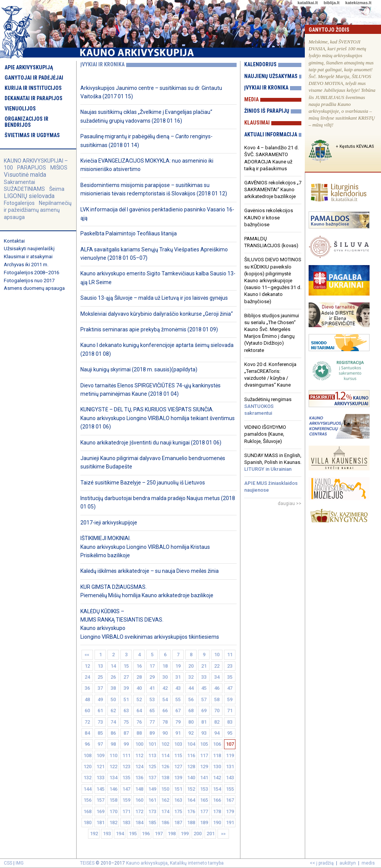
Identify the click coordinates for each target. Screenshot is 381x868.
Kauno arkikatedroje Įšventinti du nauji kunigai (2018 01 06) (151, 443)
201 (211, 834)
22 (217, 666)
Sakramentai (19, 182)
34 (217, 677)
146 (113, 789)
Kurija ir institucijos (33, 88)
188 (191, 822)
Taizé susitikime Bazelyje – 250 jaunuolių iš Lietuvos (143, 483)
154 (217, 789)
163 (178, 800)
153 (204, 789)
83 (230, 722)
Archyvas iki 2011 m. (26, 265)
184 (139, 822)
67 (178, 711)
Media (251, 99)
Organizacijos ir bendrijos (26, 122)
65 (152, 711)
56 (191, 699)
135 (126, 778)
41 (152, 688)
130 (217, 766)
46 (217, 688)
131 (230, 766)
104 (191, 744)
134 (113, 778)
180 (87, 822)
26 (113, 677)
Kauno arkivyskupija (147, 863)
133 (100, 778)
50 (113, 699)
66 (165, 711)
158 (113, 800)
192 (94, 834)
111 (126, 755)
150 (165, 789)
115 (178, 755)
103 (178, 744)
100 (139, 744)
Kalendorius (260, 64)
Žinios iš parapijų (267, 111)
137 (152, 778)
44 (191, 688)
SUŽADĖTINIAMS (24, 189)
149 (152, 789)
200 (198, 834)
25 (100, 677)
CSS (8, 863)
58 (217, 699)
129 (204, 766)
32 (191, 677)
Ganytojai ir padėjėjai (34, 78)
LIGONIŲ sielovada (29, 196)
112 (139, 755)
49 (100, 699)
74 (113, 722)
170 (113, 811)
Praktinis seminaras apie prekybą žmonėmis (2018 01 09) (149, 329)
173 (152, 811)
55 (178, 699)
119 (230, 755)
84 (87, 733)
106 (217, 744)
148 (139, 789)
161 (152, 800)
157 (100, 800)
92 (191, 733)
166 (217, 800)
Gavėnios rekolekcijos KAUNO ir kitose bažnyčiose (269, 217)
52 (139, 699)
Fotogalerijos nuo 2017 (29, 281)
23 (230, 666)
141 (204, 778)
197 (159, 834)
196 (146, 834)
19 (178, 666)
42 (165, 688)
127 (178, 766)
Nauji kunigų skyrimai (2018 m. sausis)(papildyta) (139, 369)
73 (100, 722)
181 (100, 822)
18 (165, 666)
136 (139, 778)
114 (165, 755)
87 (126, 733)
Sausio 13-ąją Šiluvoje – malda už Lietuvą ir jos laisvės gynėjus (154, 298)
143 (230, 778)
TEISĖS (87, 863)
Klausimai (257, 123)
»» (223, 834)
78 (165, 722)
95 (230, 733)
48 (87, 699)
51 (126, 699)
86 (113, 733)
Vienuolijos (20, 109)
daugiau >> (290, 504)
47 (230, 688)
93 (204, 733)
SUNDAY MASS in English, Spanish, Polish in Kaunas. (273, 462)
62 (113, 711)
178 (217, 811)
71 (230, 711)
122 (113, 766)
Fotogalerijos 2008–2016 (31, 273)
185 (152, 822)
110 (113, 755)
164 (191, 800)
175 (178, 811)
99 (126, 744)
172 (139, 811)
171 (126, 811)
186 (165, 822)
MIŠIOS (59, 168)
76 (139, 722)
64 (139, 711)
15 (126, 666)
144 (87, 789)
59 (230, 699)
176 (191, 811)
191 (230, 822)
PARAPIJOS (32, 168)
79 (178, 722)
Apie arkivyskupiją (29, 67)
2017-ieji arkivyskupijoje (109, 523)
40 (139, 688)
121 (100, 766)
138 (165, 778)
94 (217, 733)
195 (133, 834)
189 (204, 822)
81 (204, 722)
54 (165, 699)
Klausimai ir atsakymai (28, 257)
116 (191, 755)
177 (204, 811)
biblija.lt (331, 3)
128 (191, 766)
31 (178, 677)
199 (185, 834)
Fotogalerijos (19, 203)
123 (126, 766)
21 (204, 666)
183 (126, 822)
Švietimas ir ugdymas (32, 135)
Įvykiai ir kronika (266, 88)
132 (87, 778)
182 (113, 822)
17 (152, 666)
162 (165, 800)
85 (100, 733)
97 (100, 744)
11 (230, 655)
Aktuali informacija (271, 134)
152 (191, 789)
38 (113, 688)
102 (165, 744)
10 (217, 655)
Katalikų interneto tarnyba (197, 863)
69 (204, 711)
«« (87, 655)
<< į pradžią (322, 863)
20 (191, 666)
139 (178, 778)
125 (152, 766)
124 (139, 766)
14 (113, 666)
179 (230, 811)
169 (100, 811)
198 (172, 834)
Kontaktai (14, 241)
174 (165, 811)
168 (87, 811)
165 (204, 800)
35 (230, 677)
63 (126, 711)
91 (178, 733)
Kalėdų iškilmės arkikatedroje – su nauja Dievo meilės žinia (150, 571)
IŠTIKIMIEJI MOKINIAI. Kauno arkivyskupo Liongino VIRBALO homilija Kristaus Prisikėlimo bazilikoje (145, 547)
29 (152, 677)
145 (100, 789)
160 (139, 800)
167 (230, 800)
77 (152, 722)
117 (204, 755)
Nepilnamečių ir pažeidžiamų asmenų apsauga (38, 210)
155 (230, 789)
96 (87, 744)
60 (87, 711)
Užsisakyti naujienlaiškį (29, 249)
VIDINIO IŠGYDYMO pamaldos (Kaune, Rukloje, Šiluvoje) (265, 434)
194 (120, 834)
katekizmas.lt (358, 3)
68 (191, 711)
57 (204, 699)
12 (87, 666)
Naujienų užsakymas (271, 76)
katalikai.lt (308, 3)
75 (126, 722)
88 (139, 733)
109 (100, 755)
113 (152, 755)
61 (100, 711)
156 (87, 800)
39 (126, 688)
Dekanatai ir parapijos (34, 98)
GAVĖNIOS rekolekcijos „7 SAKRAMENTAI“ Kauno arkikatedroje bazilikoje (273, 189)
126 (165, 766)
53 (152, 699)
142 (217, 778)
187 (178, 822)
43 (178, 688)
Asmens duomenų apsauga (34, 288)
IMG (20, 863)
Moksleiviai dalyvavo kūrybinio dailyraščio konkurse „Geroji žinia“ (157, 314)
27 (126, 677)
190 (217, 822)
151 (178, 789)
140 (191, 778)
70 (217, 711)
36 (87, 688)
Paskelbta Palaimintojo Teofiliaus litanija (129, 233)
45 (204, 688)
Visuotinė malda (25, 175)
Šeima (57, 189)
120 (87, 766)
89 (152, 733)
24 (87, 677)
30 (165, 677)
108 (87, 755)
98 (113, 744)
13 (100, 666)
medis (368, 863)
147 (126, 789)
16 (139, 666)
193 (107, 834)
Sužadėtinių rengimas (268, 406)
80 (191, 722)
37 (100, 688)
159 (126, 800)
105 (204, 744)
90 (165, 733)
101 (152, 744)
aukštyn (348, 863)
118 (217, 755)
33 (204, 677)
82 (217, 722)
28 (139, 677)
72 (87, 722)
